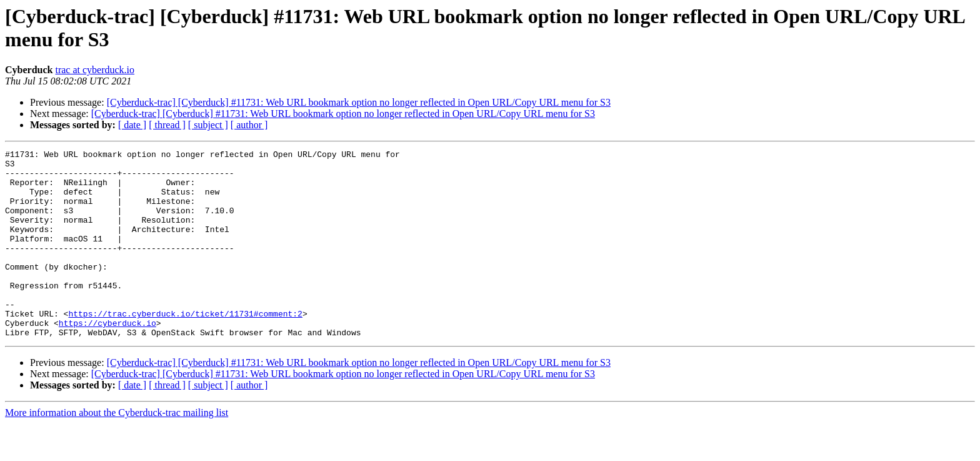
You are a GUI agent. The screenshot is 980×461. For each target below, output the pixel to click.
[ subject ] (208, 125)
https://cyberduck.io (107, 358)
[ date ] (132, 125)
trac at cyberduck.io (95, 70)
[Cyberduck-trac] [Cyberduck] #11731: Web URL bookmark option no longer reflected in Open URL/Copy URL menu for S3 (359, 102)
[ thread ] (167, 125)
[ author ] (249, 125)
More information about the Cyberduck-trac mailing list (117, 450)
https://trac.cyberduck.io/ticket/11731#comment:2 (185, 347)
